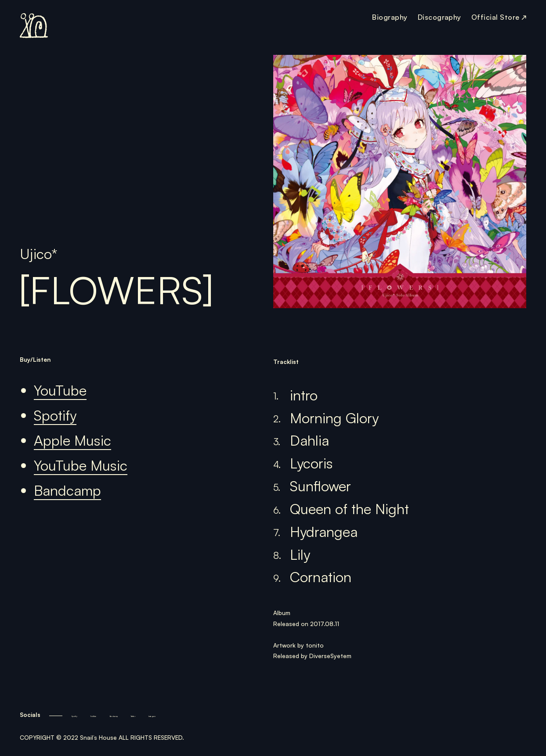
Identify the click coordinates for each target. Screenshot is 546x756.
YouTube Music (81, 466)
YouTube (60, 391)
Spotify (55, 416)
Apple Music (72, 441)
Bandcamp (67, 491)
